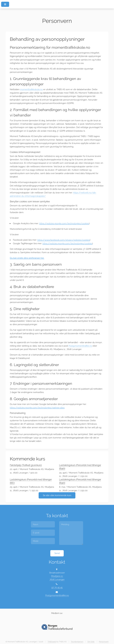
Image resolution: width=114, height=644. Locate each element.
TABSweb (52, 642)
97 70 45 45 (57, 587)
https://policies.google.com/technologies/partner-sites (37, 408)
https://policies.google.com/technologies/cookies (64, 223)
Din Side (91, 642)
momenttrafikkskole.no (31, 89)
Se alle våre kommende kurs (57, 495)
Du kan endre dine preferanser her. (27, 258)
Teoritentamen (77, 642)
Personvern (104, 642)
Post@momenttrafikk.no (80, 346)
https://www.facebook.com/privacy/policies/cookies (64, 240)
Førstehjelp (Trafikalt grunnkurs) (26, 465)
